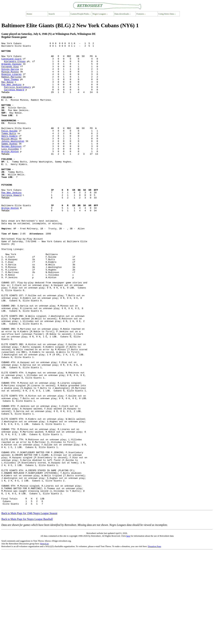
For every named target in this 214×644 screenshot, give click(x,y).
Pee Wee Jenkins (11, 93)
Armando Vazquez (11, 68)
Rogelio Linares (11, 81)
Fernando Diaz (10, 72)
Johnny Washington (13, 161)
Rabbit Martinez (11, 84)
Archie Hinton (10, 173)
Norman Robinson (11, 167)
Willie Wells (9, 158)
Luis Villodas (10, 170)
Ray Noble (7, 90)
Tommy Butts (9, 152)
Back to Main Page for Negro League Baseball (27, 612)
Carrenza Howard (14, 99)
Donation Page (154, 639)
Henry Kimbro (9, 155)
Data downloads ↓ (123, 14)
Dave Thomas (12, 87)
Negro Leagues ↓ (100, 14)
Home (29, 14)
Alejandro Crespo (15, 65)
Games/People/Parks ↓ (81, 14)
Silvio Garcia (10, 75)
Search (52, 14)
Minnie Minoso (10, 78)
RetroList (44, 637)
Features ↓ (141, 14)
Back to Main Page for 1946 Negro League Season (29, 606)
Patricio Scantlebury (18, 96)
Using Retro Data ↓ (167, 14)
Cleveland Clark (11, 62)
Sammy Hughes (9, 164)
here (128, 629)
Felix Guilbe (9, 149)
